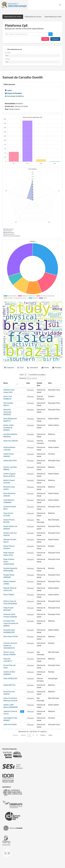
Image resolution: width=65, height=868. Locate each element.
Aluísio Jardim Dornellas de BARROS (9, 428)
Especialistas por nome (53, 17)
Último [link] (50, 735)
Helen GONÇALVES (10, 678)
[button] (60, 5)
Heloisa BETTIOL (10, 685)
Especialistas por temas (13, 17)
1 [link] (29, 735)
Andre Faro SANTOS (11, 441)
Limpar (45, 39)
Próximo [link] (43, 735)
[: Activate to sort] (22, 384)
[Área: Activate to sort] (55, 384)
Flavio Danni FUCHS (11, 637)
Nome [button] (6, 383)
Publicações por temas (33, 17)
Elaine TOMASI (9, 595)
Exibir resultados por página (33, 375)
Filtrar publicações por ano (15, 49)
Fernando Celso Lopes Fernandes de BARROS (11, 623)
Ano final (7, 59)
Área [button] (50, 383)
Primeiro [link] (15, 735)
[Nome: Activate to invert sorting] (11, 384)
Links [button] (28, 383)
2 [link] (33, 735)
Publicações (30, 390)
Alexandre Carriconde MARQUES (7, 412)
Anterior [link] (23, 735)
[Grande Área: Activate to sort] (41, 384)
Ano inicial (8, 53)
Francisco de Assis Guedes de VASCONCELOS (10, 646)
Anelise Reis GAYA (10, 461)
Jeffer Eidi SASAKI (10, 725)
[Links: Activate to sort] (30, 384)
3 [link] (37, 735)
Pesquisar (55, 39)
